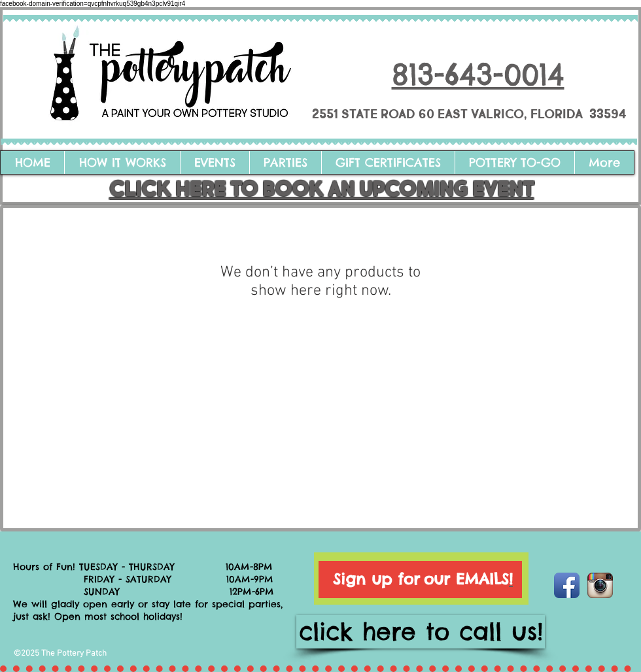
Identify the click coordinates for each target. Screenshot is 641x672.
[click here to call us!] (421, 632)
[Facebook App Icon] (567, 585)
